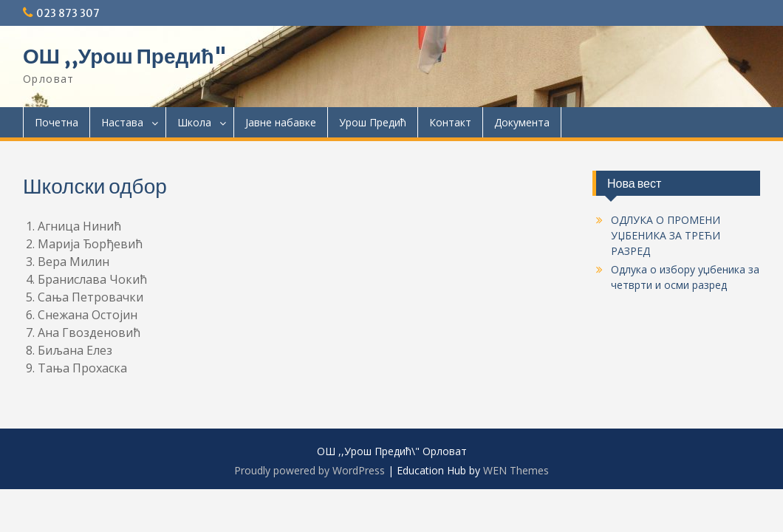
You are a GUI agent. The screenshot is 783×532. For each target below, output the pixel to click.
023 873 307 (68, 13)
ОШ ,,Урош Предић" (125, 56)
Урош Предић (373, 122)
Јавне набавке (281, 122)
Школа (194, 122)
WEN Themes (516, 470)
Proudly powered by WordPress (310, 470)
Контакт (450, 122)
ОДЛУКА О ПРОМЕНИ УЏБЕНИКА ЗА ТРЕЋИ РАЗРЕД (666, 235)
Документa (522, 122)
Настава (122, 122)
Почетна (57, 122)
